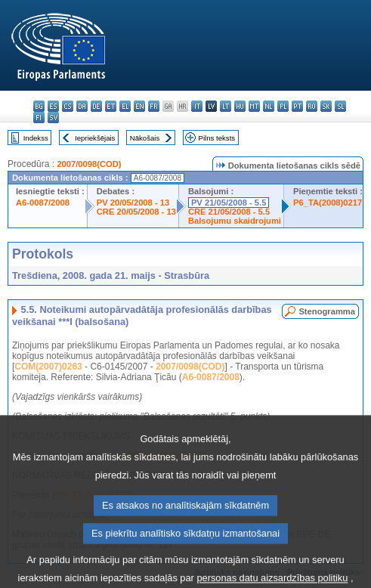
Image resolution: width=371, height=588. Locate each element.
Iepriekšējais (95, 138)
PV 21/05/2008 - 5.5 (229, 203)
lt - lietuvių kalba (226, 106)
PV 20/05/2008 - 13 (133, 203)
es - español (53, 106)
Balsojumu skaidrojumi (235, 221)
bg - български (39, 106)
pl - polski (283, 106)
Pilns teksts (217, 138)
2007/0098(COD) (89, 164)
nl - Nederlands (269, 106)
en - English (139, 106)
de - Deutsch (96, 106)
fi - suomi (39, 118)
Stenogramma (327, 311)
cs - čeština (68, 106)
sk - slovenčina (326, 106)
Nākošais (145, 138)
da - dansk (82, 106)
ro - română (312, 106)
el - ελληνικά (125, 106)
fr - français (154, 106)
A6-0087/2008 (43, 203)
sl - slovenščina (340, 106)
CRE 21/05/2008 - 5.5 (229, 212)
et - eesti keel (111, 106)
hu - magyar (240, 106)
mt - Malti (254, 106)
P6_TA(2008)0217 (328, 203)
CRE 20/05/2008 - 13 (136, 212)
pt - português (297, 106)
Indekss (36, 138)
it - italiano (197, 106)
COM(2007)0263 (48, 367)
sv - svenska (53, 118)
